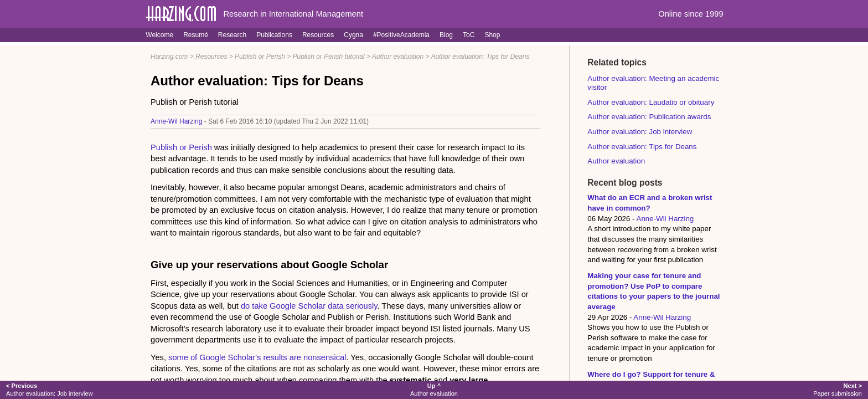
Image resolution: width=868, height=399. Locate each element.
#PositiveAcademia (401, 35)
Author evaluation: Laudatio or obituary (651, 102)
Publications (274, 35)
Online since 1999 (691, 14)
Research (232, 35)
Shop (492, 35)
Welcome (159, 35)
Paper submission (838, 389)
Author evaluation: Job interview (640, 132)
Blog (446, 35)
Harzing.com (169, 57)
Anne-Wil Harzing (176, 121)
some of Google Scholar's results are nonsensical (257, 357)
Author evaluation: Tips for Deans (480, 57)
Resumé (196, 35)
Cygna (353, 35)
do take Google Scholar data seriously (309, 306)
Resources (318, 35)
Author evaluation (398, 57)
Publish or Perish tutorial (329, 57)
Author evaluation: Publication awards (649, 117)
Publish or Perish (260, 57)
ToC (469, 35)
